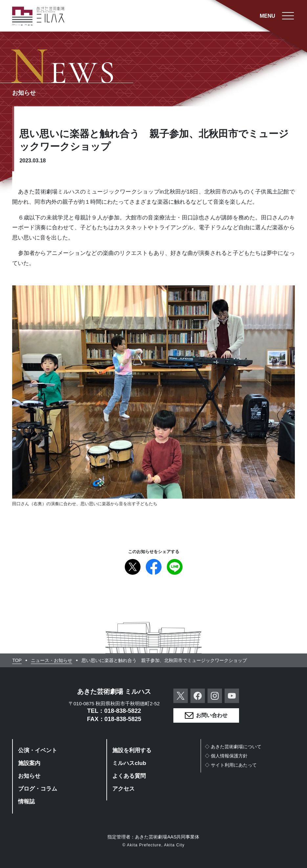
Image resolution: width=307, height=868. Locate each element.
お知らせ (29, 776)
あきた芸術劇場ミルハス (38, 16)
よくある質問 (129, 776)
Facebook (154, 567)
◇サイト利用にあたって (231, 765)
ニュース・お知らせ (52, 660)
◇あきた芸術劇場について (233, 747)
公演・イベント (38, 750)
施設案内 (29, 763)
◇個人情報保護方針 (226, 756)
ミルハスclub (129, 763)
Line (175, 567)
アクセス (123, 789)
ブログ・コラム (38, 789)
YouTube (232, 696)
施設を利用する (132, 750)
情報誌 (26, 802)
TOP (17, 660)
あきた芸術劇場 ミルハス (114, 692)
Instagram (215, 696)
